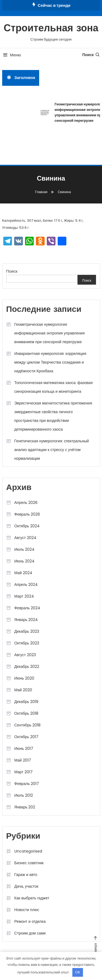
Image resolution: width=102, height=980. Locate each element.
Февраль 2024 (27, 608)
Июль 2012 (24, 795)
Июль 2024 (25, 549)
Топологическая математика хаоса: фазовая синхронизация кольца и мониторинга (54, 387)
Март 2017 (24, 772)
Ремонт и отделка (30, 921)
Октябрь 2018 (26, 713)
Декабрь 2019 (27, 702)
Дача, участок (26, 886)
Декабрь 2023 (27, 631)
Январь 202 (25, 807)
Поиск (91, 55)
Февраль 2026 (27, 514)
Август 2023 (25, 655)
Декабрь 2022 (27, 666)
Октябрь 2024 (27, 526)
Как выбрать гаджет (32, 898)
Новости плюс (27, 910)
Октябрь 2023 (27, 643)
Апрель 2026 (26, 503)
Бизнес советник (29, 863)
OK (78, 972)
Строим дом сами (30, 933)
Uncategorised (28, 851)
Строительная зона (51, 29)
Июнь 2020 (24, 678)
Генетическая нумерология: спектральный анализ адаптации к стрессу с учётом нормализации (52, 450)
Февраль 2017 (27, 784)
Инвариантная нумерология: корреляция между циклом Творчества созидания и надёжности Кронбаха (50, 362)
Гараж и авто (26, 875)
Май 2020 (23, 690)
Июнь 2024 (25, 561)
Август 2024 (25, 538)
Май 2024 (23, 573)
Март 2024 (24, 596)
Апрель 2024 (26, 585)
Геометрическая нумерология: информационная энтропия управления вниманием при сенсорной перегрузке (50, 333)
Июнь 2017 (24, 748)
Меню (12, 55)
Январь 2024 (26, 620)
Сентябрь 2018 (28, 725)
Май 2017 (23, 760)
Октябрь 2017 (26, 737)
